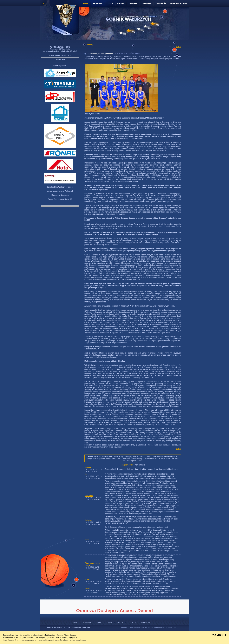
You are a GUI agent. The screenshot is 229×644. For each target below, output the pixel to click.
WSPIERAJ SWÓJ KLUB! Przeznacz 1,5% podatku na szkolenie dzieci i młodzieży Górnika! (60, 49)
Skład (99, 622)
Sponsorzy (132, 622)
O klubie (109, 622)
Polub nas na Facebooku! (60, 55)
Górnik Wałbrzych (55, 627)
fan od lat (89, 496)
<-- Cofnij (177, 47)
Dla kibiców (146, 622)
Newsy (76, 622)
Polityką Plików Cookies (66, 635)
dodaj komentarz (127, 465)
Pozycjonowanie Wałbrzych (79, 627)
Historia (120, 622)
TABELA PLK (60, 59)
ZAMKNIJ (219, 635)
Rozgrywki (87, 622)
